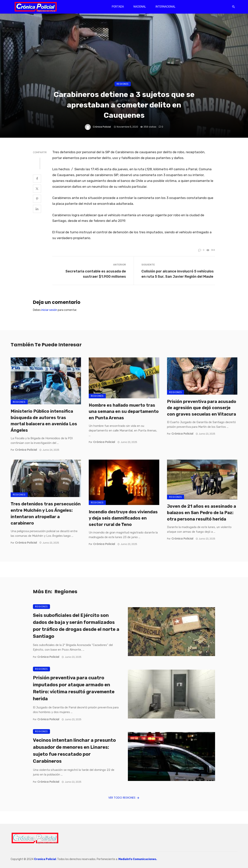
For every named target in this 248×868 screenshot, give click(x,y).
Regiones (123, 84)
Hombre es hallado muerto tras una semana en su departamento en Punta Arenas (124, 412)
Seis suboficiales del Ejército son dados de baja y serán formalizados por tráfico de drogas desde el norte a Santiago (76, 626)
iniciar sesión (49, 310)
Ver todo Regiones (124, 798)
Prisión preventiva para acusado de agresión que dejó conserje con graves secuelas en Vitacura (202, 408)
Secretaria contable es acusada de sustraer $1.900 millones (96, 274)
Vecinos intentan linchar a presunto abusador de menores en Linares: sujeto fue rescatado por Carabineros (74, 751)
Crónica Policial (102, 127)
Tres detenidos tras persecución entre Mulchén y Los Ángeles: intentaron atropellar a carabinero (46, 513)
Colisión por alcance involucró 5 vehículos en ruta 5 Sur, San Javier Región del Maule (178, 274)
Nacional (140, 7)
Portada (118, 7)
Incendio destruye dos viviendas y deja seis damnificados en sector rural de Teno (123, 518)
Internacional (165, 7)
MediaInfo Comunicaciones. (138, 859)
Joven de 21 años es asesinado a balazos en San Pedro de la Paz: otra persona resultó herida (201, 513)
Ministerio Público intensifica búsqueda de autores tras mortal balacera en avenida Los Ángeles (44, 421)
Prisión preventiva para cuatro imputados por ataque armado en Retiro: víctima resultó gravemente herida (74, 688)
